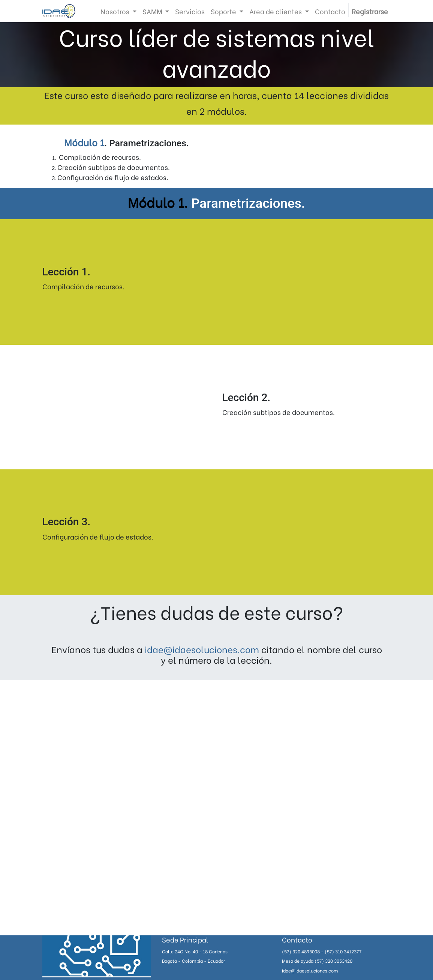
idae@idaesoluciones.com (202, 649)
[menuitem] (190, 11)
